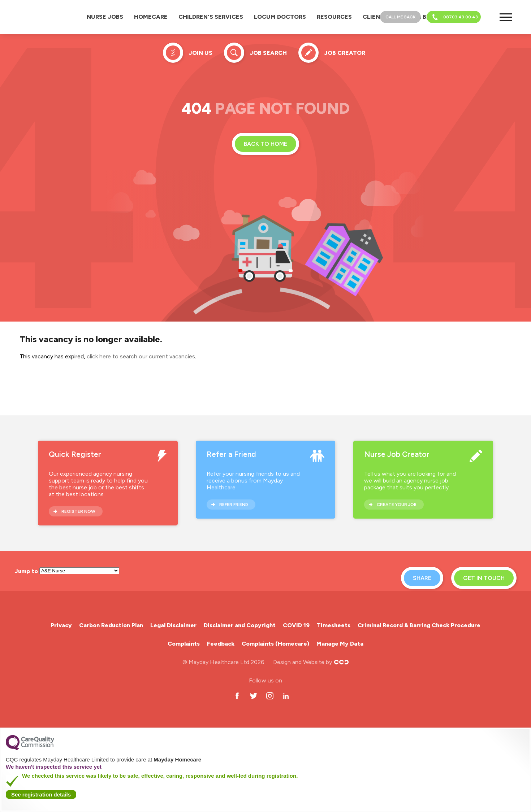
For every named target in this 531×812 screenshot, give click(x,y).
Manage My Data (340, 644)
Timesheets (334, 625)
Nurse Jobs (105, 17)
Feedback (221, 644)
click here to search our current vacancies (141, 356)
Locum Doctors (280, 17)
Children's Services (211, 17)
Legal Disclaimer (173, 625)
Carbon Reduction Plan (111, 625)
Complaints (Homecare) (275, 644)
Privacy (61, 625)
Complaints (184, 644)
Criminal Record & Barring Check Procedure (419, 625)
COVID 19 (296, 625)
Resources (334, 17)
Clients (375, 17)
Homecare (151, 17)
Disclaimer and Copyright (240, 625)
